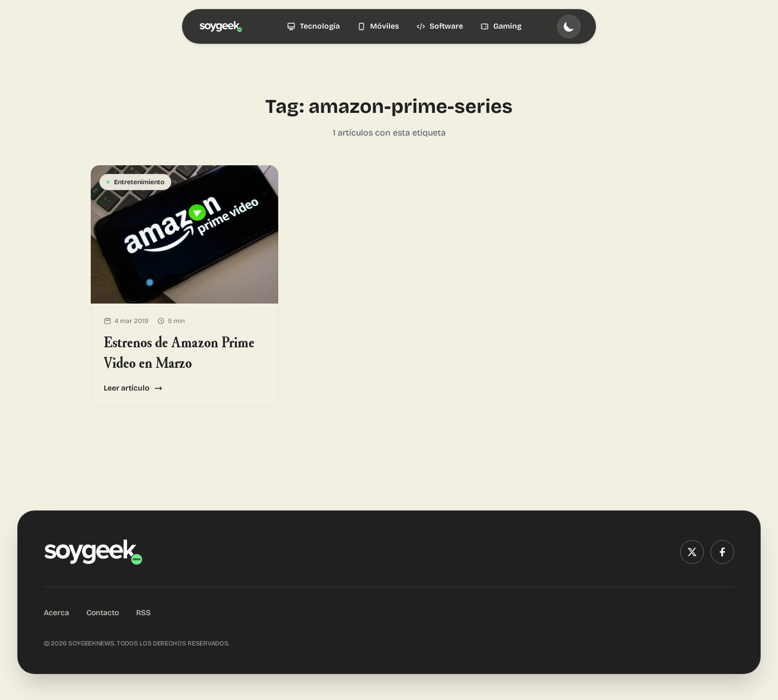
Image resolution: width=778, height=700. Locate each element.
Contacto (103, 613)
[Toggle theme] (569, 26)
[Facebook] (722, 552)
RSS (143, 613)
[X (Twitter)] (692, 552)
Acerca (56, 613)
